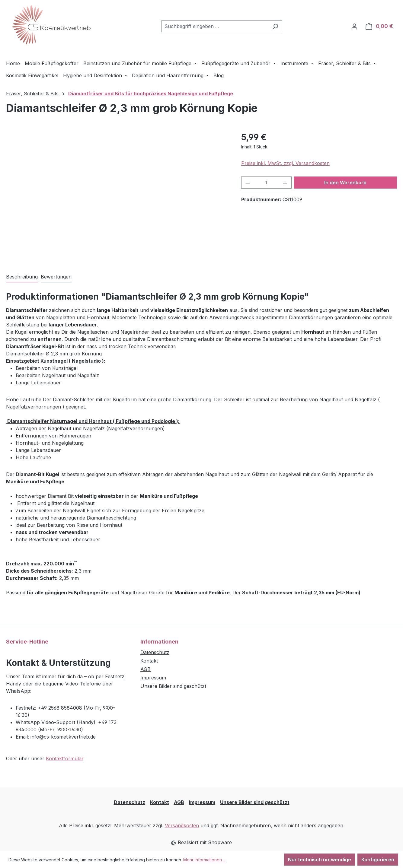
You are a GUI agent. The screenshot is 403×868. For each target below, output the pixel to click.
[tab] (22, 277)
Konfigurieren (378, 860)
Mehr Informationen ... (205, 860)
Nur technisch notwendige (320, 860)
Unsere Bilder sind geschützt (255, 802)
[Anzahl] (266, 183)
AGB (146, 669)
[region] (118, 196)
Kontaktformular (65, 758)
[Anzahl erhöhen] (285, 183)
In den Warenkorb (345, 183)
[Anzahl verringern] (248, 183)
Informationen (159, 642)
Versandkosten (182, 825)
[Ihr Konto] (354, 26)
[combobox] (215, 26)
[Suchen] (275, 26)
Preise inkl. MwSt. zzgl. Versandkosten (285, 163)
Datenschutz (155, 652)
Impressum (153, 678)
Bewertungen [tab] (56, 277)
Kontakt (149, 661)
